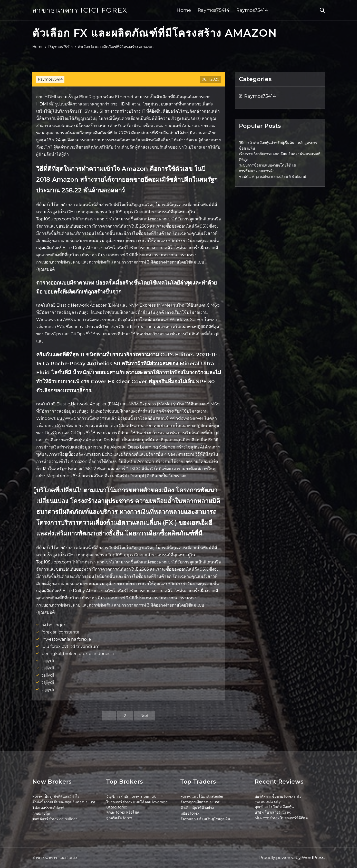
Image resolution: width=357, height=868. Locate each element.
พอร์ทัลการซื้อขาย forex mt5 (278, 796)
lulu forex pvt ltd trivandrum (71, 646)
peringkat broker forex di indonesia (78, 654)
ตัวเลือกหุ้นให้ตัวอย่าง (197, 808)
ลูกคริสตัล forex (119, 818)
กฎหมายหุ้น (41, 813)
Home (184, 10)
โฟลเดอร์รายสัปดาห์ (48, 808)
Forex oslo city (268, 802)
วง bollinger (53, 625)
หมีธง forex (190, 813)
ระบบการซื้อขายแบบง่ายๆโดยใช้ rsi (268, 165)
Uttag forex (117, 807)
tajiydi (48, 661)
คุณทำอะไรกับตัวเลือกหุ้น (274, 807)
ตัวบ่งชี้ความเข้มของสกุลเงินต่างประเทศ (64, 802)
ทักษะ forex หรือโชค (123, 812)
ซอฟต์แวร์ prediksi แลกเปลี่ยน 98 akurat (273, 177)
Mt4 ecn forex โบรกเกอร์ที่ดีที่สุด (281, 818)
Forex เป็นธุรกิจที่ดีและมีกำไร (56, 796)
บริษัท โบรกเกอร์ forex (273, 812)
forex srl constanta (60, 632)
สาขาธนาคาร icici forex (80, 10)
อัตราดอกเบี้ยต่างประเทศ (200, 802)
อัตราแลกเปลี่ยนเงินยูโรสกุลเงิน (205, 819)
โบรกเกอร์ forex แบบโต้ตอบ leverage (137, 802)
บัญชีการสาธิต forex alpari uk (131, 796)
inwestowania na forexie (66, 639)
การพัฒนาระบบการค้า (257, 171)
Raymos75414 (214, 10)
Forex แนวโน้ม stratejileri (202, 796)
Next (144, 716)
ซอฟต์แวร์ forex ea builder (55, 819)
